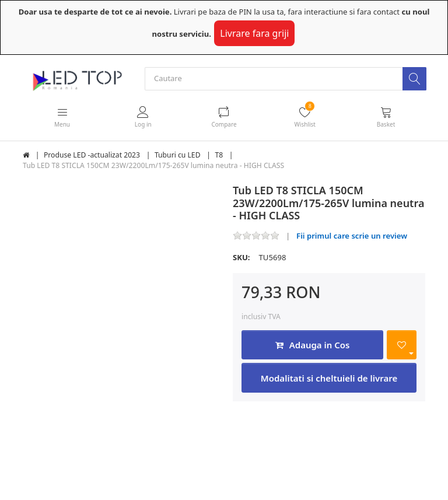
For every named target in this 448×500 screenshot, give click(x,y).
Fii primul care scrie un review (352, 236)
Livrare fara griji (254, 33)
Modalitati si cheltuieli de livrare (329, 378)
